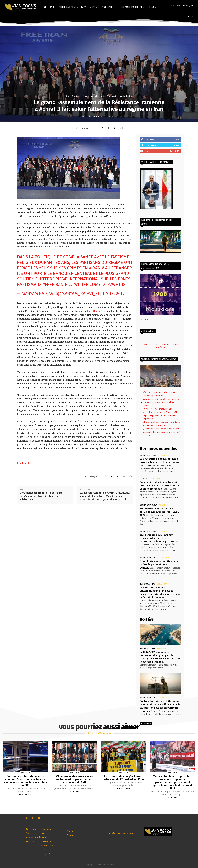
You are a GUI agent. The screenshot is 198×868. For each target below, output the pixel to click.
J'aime (177, 139)
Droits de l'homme (148, 455)
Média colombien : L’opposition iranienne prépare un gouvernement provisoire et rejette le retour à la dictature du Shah (172, 782)
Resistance (76, 96)
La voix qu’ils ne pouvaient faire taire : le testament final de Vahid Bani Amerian (160, 462)
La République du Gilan (153, 396)
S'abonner (174, 151)
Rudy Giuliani (95, 311)
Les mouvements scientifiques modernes (161, 399)
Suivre (176, 145)
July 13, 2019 (112, 294)
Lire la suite (24, 463)
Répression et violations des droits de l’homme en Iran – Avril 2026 (159, 512)
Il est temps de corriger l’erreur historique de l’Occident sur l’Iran (124, 778)
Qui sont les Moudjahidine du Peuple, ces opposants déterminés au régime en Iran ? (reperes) (161, 432)
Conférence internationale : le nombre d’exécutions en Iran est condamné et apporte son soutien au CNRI (26, 781)
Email (112, 829)
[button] (166, 6)
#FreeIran (53, 284)
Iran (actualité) (147, 584)
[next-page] (102, 804)
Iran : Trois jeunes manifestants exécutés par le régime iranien (159, 564)
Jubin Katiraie (124, 789)
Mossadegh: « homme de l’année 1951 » (161, 412)
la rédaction (91, 117)
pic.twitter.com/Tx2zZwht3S (95, 284)
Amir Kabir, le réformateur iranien (157, 409)
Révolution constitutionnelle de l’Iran (159, 392)
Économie (144, 479)
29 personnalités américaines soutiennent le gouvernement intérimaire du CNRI (75, 779)
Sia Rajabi (74, 792)
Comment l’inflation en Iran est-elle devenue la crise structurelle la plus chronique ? (159, 485)
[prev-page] (95, 804)
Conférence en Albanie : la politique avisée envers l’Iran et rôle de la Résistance (41, 496)
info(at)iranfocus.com (121, 833)
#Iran (95, 268)
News (68, 96)
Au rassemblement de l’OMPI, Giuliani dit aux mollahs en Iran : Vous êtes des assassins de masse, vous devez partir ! (105, 496)
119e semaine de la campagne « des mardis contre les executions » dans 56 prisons (157, 538)
